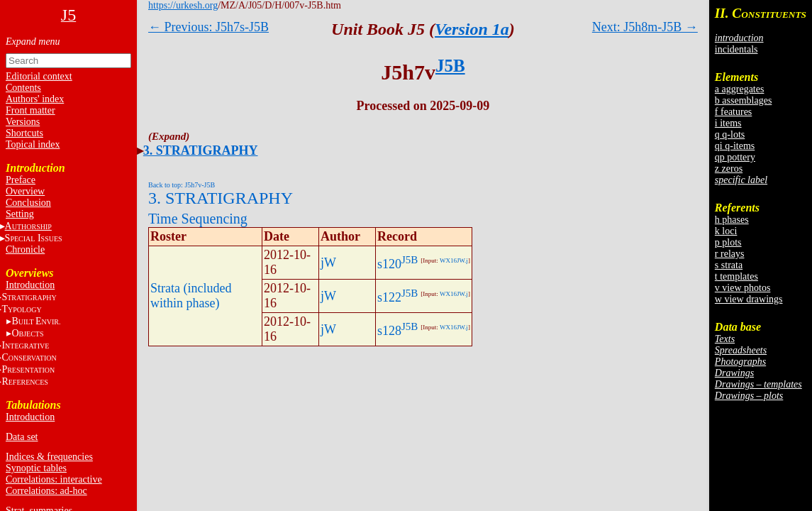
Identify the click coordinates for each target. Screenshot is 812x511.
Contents (23, 88)
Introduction (30, 285)
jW (328, 263)
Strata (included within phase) (191, 296)
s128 (389, 331)
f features (733, 112)
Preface (21, 180)
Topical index (33, 144)
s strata (729, 265)
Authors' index (35, 99)
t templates (736, 276)
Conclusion (28, 203)
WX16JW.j (454, 260)
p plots (728, 242)
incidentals (736, 49)
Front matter (30, 110)
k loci (726, 231)
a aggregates (740, 89)
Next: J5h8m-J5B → (645, 27)
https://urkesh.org (183, 5)
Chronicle (25, 249)
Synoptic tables (36, 468)
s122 (389, 297)
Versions (23, 122)
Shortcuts (24, 133)
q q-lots (730, 134)
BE (36, 321)
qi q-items (735, 146)
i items (728, 123)
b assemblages (743, 100)
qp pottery (735, 157)
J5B (450, 66)
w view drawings (749, 299)
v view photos (743, 288)
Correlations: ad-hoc (46, 491)
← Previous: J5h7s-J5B (208, 27)
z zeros (729, 169)
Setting (20, 214)
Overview (25, 191)
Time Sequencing (198, 219)
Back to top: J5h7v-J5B (182, 185)
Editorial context (39, 76)
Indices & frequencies (49, 457)
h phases (732, 220)
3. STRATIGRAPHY (201, 150)
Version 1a (472, 29)
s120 (389, 264)
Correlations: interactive (54, 479)
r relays (730, 254)
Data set (22, 437)
